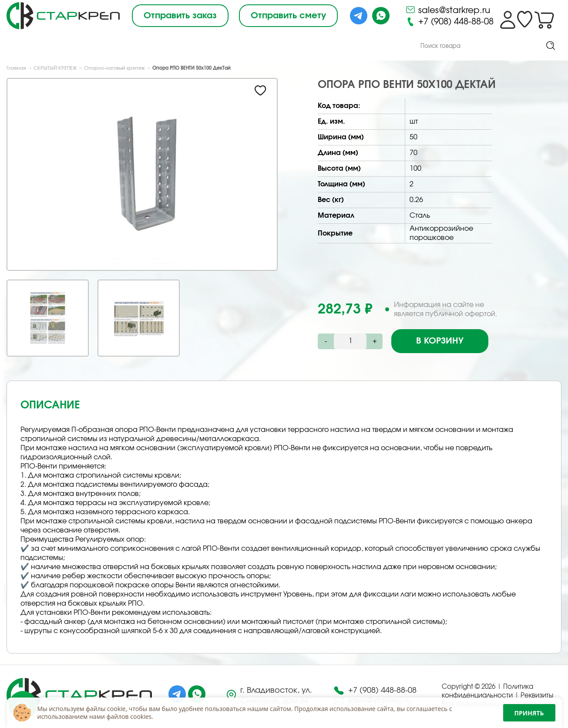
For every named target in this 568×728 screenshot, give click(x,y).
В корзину (440, 341)
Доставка (285, 47)
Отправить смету (288, 16)
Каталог (33, 46)
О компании (99, 47)
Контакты (341, 47)
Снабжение (225, 47)
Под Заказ (164, 47)
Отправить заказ (180, 16)
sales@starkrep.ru (448, 10)
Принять (529, 713)
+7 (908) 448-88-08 (449, 22)
